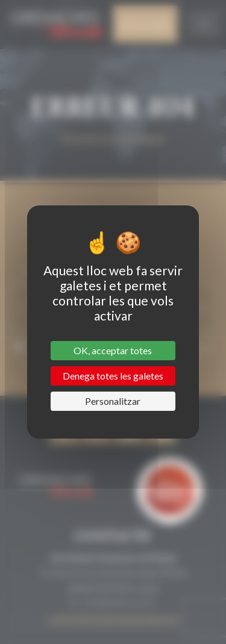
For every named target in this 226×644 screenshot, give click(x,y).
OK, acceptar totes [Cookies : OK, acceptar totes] (113, 350)
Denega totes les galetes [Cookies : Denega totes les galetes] (113, 376)
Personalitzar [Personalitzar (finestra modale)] (113, 401)
